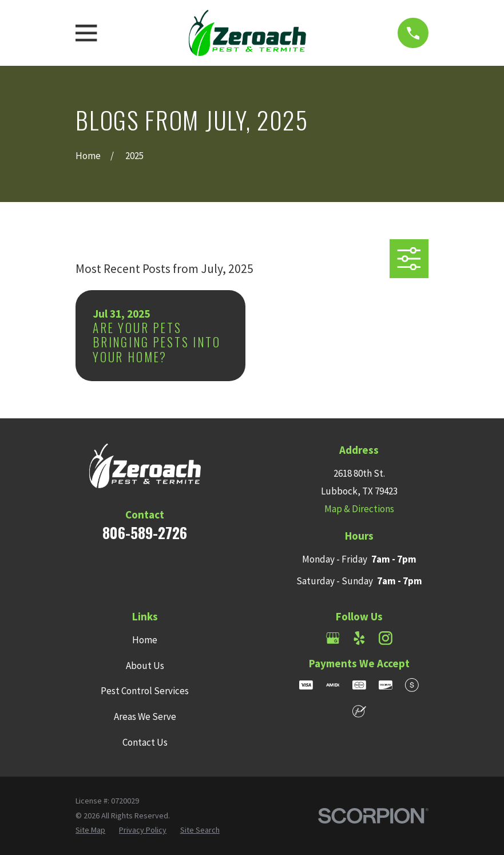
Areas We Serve (145, 717)
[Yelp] (359, 638)
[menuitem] (90, 830)
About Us (145, 666)
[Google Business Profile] (333, 638)
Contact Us (145, 742)
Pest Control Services (145, 691)
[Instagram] (386, 638)
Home (145, 640)
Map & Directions (359, 509)
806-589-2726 (145, 533)
